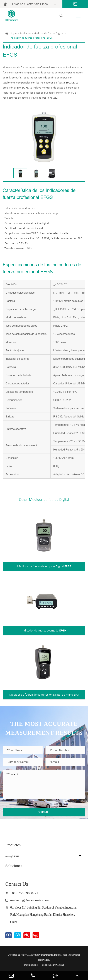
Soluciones (14, 866)
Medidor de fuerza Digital (48, 34)
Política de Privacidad (53, 965)
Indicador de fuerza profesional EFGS (31, 38)
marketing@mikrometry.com (30, 900)
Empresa (12, 855)
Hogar (13, 34)
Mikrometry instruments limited (45, 955)
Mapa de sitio (31, 965)
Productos (25, 34)
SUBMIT (44, 812)
